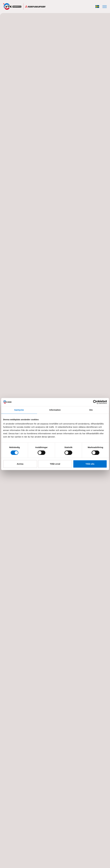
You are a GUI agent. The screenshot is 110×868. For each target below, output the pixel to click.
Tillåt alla (90, 464)
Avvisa (20, 464)
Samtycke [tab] (19, 410)
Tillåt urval (55, 464)
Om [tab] (91, 410)
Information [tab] (55, 410)
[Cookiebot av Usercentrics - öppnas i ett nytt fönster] (95, 402)
